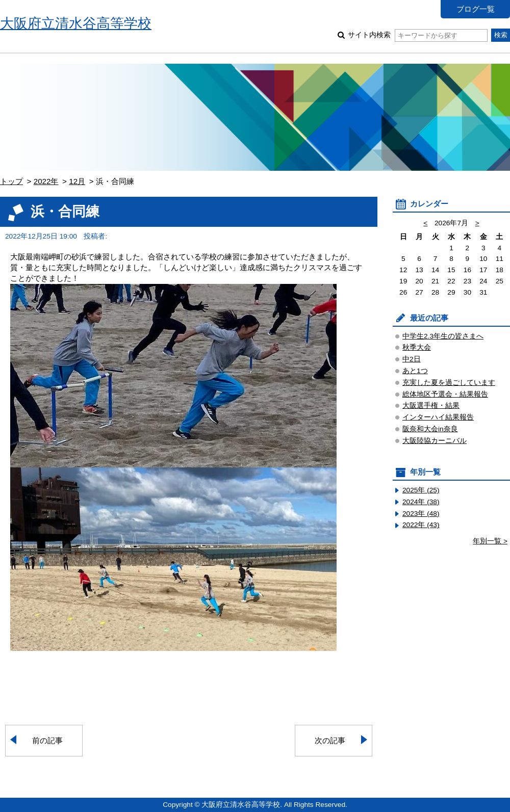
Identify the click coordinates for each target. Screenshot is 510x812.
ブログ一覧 (476, 9)
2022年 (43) (421, 525)
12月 (77, 181)
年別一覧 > (490, 541)
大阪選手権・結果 (431, 405)
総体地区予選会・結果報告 (445, 394)
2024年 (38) (421, 502)
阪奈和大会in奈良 (430, 429)
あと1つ (415, 371)
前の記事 (47, 740)
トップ (11, 181)
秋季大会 (417, 347)
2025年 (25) (421, 490)
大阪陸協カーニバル (435, 441)
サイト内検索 (417, 35)
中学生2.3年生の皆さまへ (443, 336)
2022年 (46, 181)
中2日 (412, 359)
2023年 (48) (421, 514)
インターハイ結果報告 (438, 417)
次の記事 (330, 740)
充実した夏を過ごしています (449, 383)
